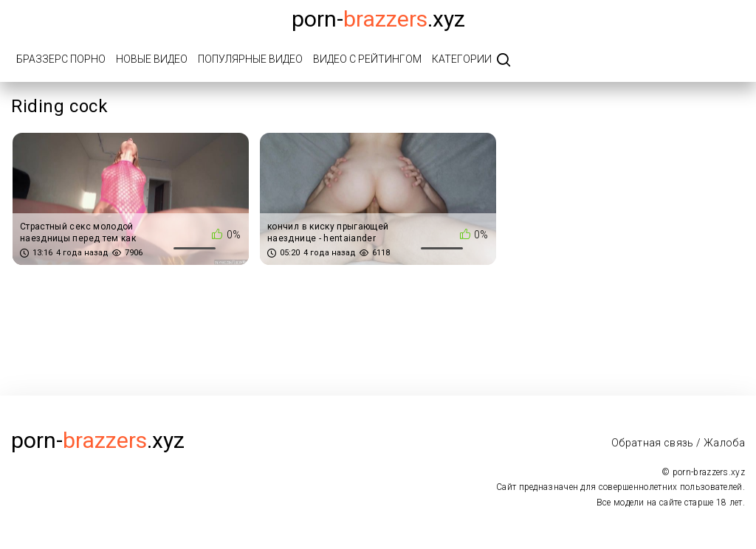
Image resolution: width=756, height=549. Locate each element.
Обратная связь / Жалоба (678, 443)
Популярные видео (250, 59)
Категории (462, 59)
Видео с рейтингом (367, 59)
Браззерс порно (61, 59)
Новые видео (152, 59)
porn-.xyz (378, 19)
